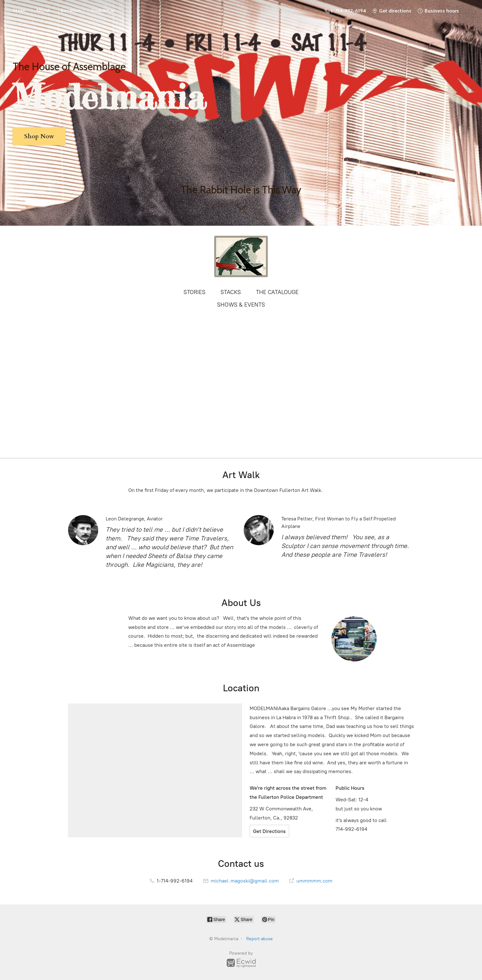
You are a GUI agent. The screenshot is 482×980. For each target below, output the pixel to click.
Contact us (103, 11)
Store (19, 11)
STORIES (194, 292)
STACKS (231, 292)
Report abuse (260, 939)
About (43, 11)
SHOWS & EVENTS (241, 305)
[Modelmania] (241, 256)
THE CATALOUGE (277, 292)
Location (71, 11)
